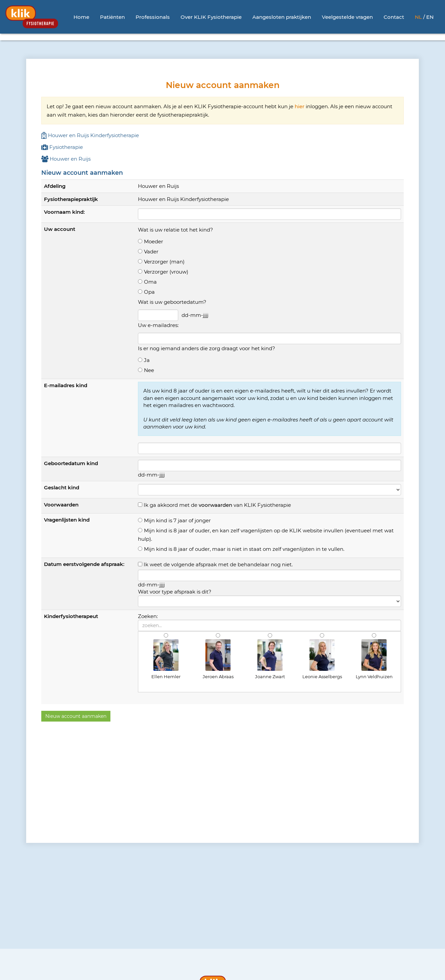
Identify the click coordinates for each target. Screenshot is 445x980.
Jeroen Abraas (218, 659)
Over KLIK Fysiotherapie (211, 17)
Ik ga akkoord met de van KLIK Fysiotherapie (217, 505)
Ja (147, 360)
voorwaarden (215, 505)
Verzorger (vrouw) (166, 272)
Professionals (153, 17)
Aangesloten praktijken (282, 17)
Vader (151, 252)
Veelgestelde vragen (347, 17)
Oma (150, 282)
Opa (149, 292)
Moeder (154, 241)
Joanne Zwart (270, 659)
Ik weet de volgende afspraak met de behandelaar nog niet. (218, 564)
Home (81, 17)
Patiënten (112, 17)
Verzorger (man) (164, 262)
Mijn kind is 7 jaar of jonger (177, 520)
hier (300, 106)
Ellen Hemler (166, 659)
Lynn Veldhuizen (374, 659)
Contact (394, 17)
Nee (149, 370)
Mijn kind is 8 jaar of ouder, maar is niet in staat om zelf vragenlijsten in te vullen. (244, 549)
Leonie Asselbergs (322, 659)
